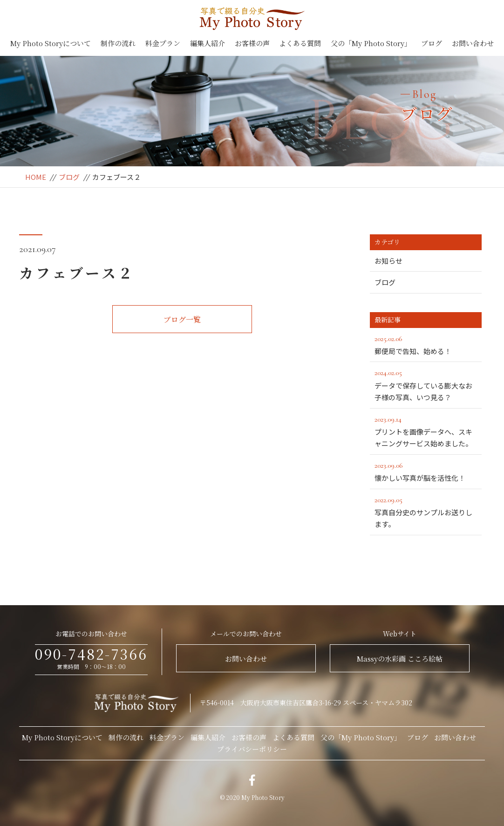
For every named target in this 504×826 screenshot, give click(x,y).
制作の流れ (118, 43)
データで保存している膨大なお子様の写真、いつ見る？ (426, 384)
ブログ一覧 (182, 319)
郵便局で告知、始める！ (426, 344)
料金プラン (163, 43)
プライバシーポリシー (252, 749)
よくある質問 (300, 43)
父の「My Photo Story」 (371, 43)
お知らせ (388, 261)
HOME (36, 177)
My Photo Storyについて (51, 43)
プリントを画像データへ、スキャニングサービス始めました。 (428, 431)
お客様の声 (252, 43)
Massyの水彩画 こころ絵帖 (400, 659)
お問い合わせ (473, 43)
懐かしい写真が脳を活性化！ (426, 471)
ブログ (432, 43)
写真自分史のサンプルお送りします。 (426, 512)
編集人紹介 (208, 43)
